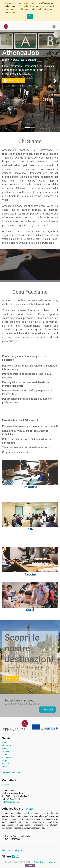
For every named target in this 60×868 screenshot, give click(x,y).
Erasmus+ (7, 746)
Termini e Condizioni (11, 773)
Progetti (47, 710)
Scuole (5, 767)
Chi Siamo (30, 809)
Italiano (12, 850)
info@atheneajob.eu (11, 802)
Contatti (6, 785)
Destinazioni (8, 758)
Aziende (6, 764)
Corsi (4, 755)
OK (30, 16)
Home (5, 743)
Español (20, 850)
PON (4, 749)
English (5, 850)
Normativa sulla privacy (44, 862)
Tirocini (5, 752)
